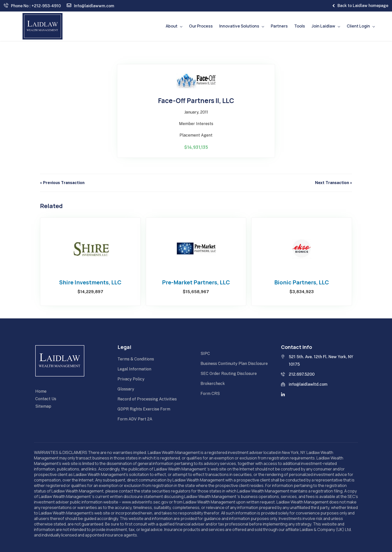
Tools (300, 26)
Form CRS (210, 394)
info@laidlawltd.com (304, 384)
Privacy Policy (131, 379)
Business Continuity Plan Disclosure (234, 364)
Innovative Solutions (239, 26)
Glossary (126, 389)
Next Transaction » (333, 183)
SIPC (205, 354)
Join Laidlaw (323, 26)
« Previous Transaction (62, 183)
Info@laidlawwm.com (90, 6)
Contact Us (46, 399)
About (172, 26)
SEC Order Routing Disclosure (229, 374)
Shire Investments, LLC (90, 283)
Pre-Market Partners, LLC (196, 283)
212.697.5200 (298, 374)
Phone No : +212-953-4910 (32, 6)
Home (41, 391)
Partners (279, 26)
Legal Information (134, 369)
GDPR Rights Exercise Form (144, 409)
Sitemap (43, 406)
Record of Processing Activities (147, 399)
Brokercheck (213, 384)
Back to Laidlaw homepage (360, 6)
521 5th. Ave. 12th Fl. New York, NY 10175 (317, 361)
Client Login (358, 26)
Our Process (201, 26)
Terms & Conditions (136, 359)
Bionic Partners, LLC (302, 283)
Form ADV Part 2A (135, 419)
